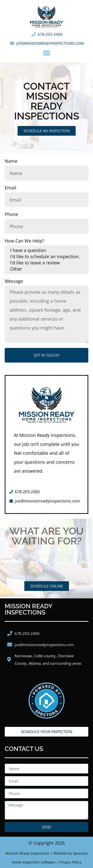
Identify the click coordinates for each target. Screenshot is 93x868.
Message (14, 281)
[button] (46, 53)
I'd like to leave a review (47, 263)
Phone (11, 215)
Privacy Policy (70, 862)
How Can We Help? (24, 241)
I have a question (47, 250)
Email (11, 188)
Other (47, 269)
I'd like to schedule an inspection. (47, 257)
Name (11, 161)
